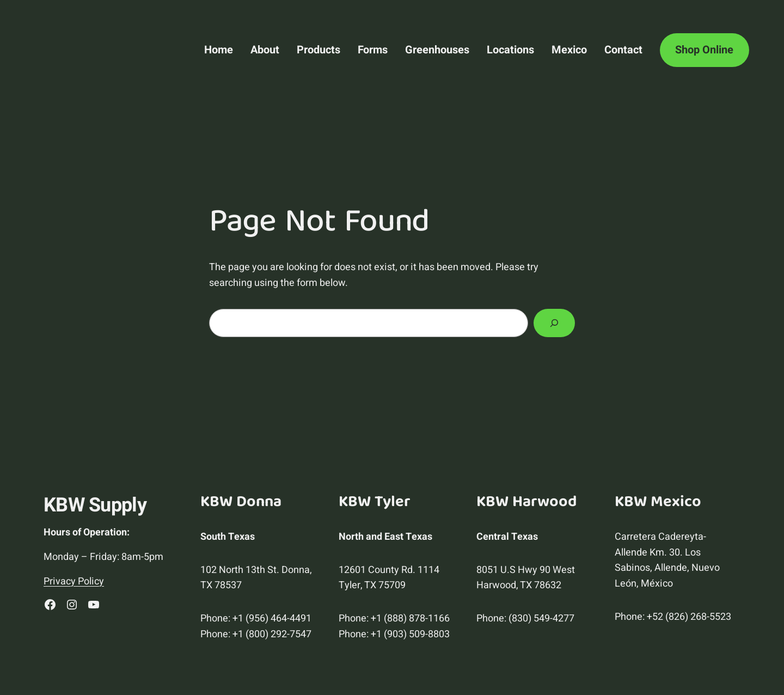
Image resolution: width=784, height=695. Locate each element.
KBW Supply (95, 505)
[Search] (554, 323)
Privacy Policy (74, 581)
